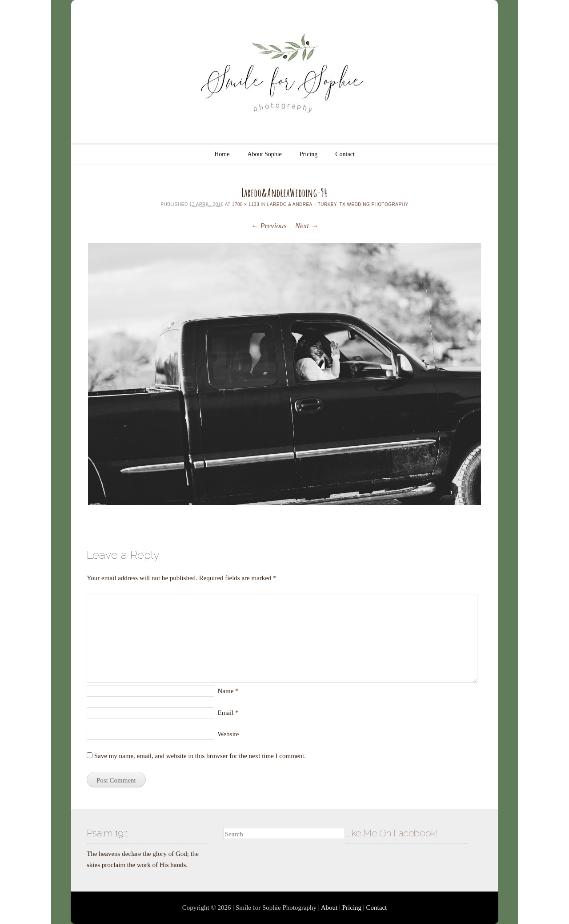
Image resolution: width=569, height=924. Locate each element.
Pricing (309, 154)
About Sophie (264, 154)
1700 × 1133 (246, 204)
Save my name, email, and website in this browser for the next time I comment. (200, 756)
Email (228, 713)
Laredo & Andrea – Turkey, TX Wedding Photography (338, 204)
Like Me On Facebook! (391, 833)
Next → (307, 226)
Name (228, 691)
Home (222, 154)
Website (228, 734)
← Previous (269, 226)
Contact (345, 154)
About (329, 908)
